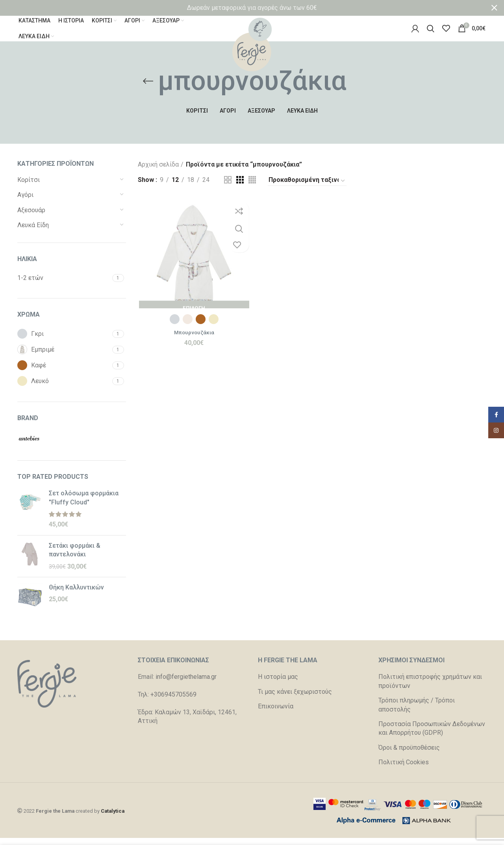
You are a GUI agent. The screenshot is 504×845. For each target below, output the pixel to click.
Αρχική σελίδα (158, 172)
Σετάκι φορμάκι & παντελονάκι (75, 558)
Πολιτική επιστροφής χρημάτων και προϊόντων (430, 689)
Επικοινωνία (276, 714)
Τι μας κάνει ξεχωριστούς (295, 700)
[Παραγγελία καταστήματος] (307, 189)
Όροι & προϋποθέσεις (409, 755)
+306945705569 (173, 702)
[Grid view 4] (252, 188)
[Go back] (148, 89)
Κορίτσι (29, 188)
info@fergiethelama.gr (186, 685)
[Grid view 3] (240, 188)
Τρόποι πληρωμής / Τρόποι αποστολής (417, 713)
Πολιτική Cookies (404, 770)
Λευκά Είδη (33, 233)
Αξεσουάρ (31, 218)
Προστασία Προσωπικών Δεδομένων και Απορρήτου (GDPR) (432, 736)
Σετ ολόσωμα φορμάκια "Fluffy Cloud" (84, 505)
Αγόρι (25, 203)
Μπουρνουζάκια (193, 341)
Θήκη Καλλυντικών (76, 595)
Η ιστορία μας (278, 685)
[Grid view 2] (228, 188)
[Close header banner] (494, 8)
